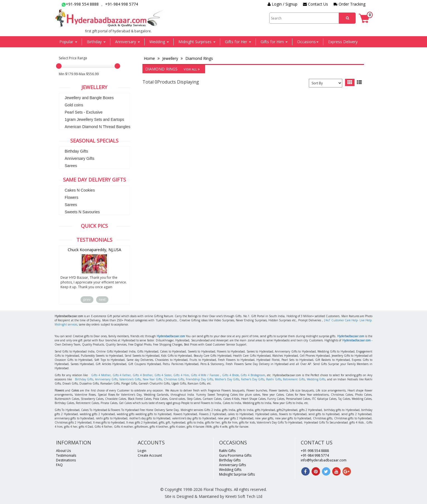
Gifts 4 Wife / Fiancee (205, 375)
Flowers (71, 197)
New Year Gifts (152, 379)
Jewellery (170, 58)
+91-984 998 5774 (122, 4)
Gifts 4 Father (122, 375)
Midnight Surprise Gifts (237, 474)
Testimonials (66, 455)
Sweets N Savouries (82, 212)
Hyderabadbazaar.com (171, 336)
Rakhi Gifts (274, 379)
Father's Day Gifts (253, 379)
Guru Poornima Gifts (235, 455)
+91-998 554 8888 (80, 4)
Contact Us (316, 4)
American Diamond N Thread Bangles (98, 127)
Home (150, 58)
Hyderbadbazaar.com (351, 336)
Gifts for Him (274, 42)
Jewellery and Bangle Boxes (89, 98)
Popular (68, 42)
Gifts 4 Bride (231, 375)
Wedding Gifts (316, 379)
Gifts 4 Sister (163, 375)
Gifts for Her (238, 42)
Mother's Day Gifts (227, 379)
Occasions (308, 42)
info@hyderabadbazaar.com (324, 460)
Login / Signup (282, 4)
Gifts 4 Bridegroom (253, 375)
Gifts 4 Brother (143, 375)
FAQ (59, 465)
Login (142, 451)
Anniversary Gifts (80, 158)
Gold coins (74, 105)
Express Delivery (343, 42)
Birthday (96, 42)
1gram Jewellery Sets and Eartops (94, 119)
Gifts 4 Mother (101, 375)
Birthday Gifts (76, 151)
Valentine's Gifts (130, 379)
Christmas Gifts (174, 379)
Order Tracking (350, 4)
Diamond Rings (199, 58)
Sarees (71, 166)
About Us (63, 451)
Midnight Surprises (197, 42)
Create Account (150, 455)
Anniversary (128, 42)
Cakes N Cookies (80, 190)
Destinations (66, 460)
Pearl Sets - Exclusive (84, 112)
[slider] (59, 66)
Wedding (159, 42)
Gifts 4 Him (181, 375)
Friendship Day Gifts (199, 379)
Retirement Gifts (294, 379)
